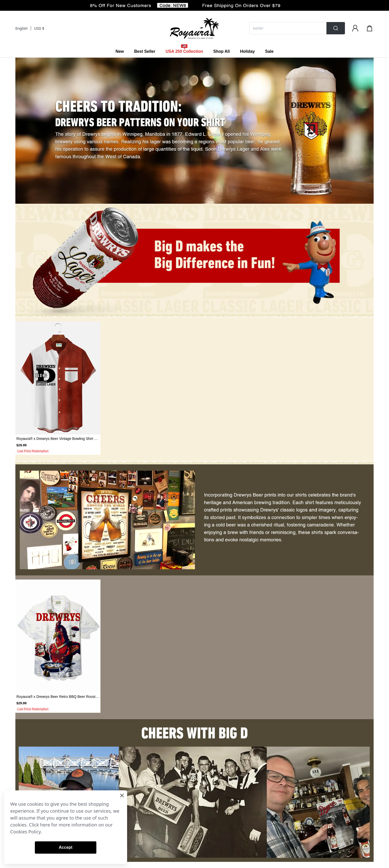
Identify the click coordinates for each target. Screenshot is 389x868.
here (45, 825)
